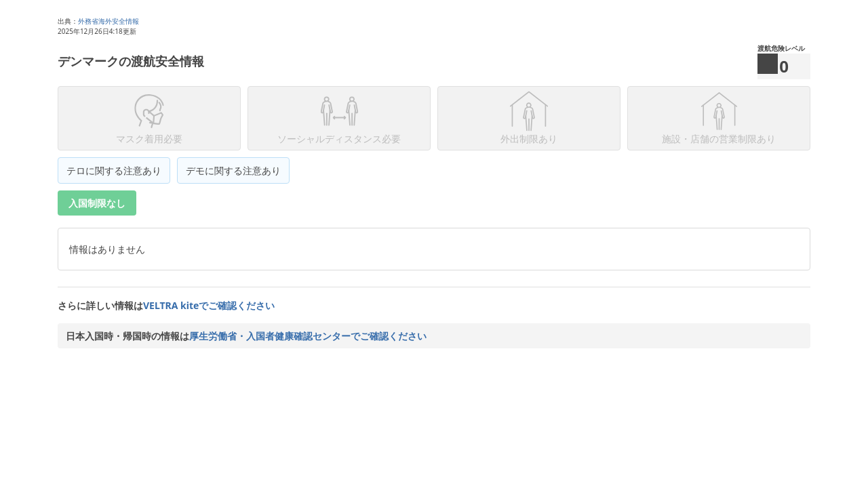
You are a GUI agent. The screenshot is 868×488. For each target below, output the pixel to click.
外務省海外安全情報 (108, 21)
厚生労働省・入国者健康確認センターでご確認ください (308, 336)
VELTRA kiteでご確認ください (209, 305)
